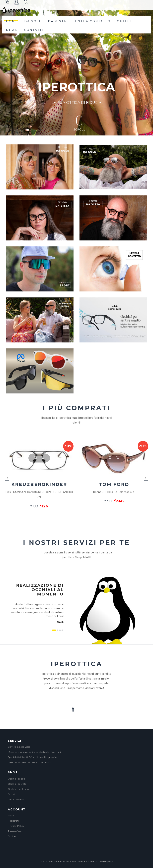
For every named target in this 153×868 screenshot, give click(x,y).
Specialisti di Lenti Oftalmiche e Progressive (32, 757)
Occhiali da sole (17, 779)
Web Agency (106, 861)
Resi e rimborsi (16, 799)
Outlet (12, 794)
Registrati (13, 821)
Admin (95, 861)
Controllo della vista (19, 747)
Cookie (12, 836)
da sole (33, 21)
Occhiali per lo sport (19, 789)
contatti (34, 30)
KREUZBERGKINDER (39, 484)
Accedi (11, 816)
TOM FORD (114, 484)
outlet (125, 21)
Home (12, 21)
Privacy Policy (16, 826)
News (12, 30)
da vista (57, 21)
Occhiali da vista (17, 784)
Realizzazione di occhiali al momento (29, 762)
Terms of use (15, 831)
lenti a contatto (92, 21)
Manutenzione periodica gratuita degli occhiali (34, 752)
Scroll (79, 123)
